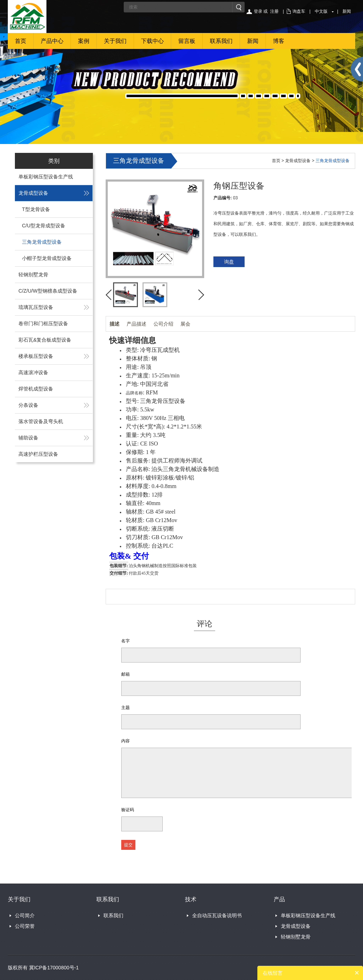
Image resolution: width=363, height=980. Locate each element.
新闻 (347, 11)
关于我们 (115, 41)
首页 (21, 41)
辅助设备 (28, 438)
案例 (84, 41)
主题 (125, 708)
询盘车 (299, 11)
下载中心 (152, 41)
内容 (125, 741)
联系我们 (221, 41)
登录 (258, 11)
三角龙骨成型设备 (42, 242)
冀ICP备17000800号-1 (54, 968)
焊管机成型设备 (36, 389)
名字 (125, 641)
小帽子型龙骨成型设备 (47, 258)
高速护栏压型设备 (38, 454)
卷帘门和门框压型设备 (43, 323)
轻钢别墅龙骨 (33, 275)
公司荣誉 (25, 926)
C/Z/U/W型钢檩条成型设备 (48, 291)
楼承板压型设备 (36, 356)
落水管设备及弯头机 (41, 421)
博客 (279, 41)
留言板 (187, 41)
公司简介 (25, 915)
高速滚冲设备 (33, 372)
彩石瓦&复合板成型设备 (45, 340)
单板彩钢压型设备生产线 (46, 177)
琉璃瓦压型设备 (36, 307)
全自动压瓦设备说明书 (217, 915)
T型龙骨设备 (36, 209)
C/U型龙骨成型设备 (44, 226)
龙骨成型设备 (33, 193)
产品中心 (52, 41)
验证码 (128, 810)
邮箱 (125, 674)
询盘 (229, 262)
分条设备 (28, 405)
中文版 (321, 11)
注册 (274, 11)
